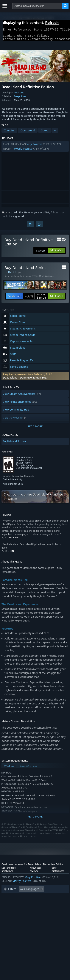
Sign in (6, 215)
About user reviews (35, 872)
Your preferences (58, 872)
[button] (35, 149)
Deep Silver (20, 98)
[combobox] (37, 6)
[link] (36, 298)
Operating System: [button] (15, 908)
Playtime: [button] (9, 903)
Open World (28, 133)
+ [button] (55, 133)
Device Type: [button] (11, 914)
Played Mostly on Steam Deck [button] (41, 903)
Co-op (45, 133)
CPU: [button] (36, 908)
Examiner (14, 540)
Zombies (9, 133)
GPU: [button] (50, 908)
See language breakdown (9, 872)
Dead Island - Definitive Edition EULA (26, 380)
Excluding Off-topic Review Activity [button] (25, 897)
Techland (19, 95)
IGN (12, 553)
